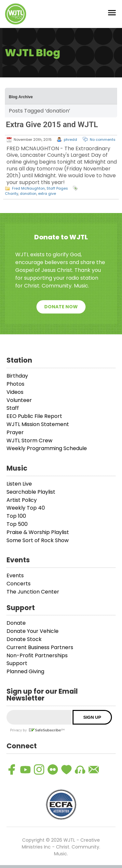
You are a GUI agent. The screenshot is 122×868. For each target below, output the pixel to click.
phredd (70, 142)
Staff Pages (57, 192)
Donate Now (61, 310)
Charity (12, 197)
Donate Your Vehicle (33, 634)
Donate (16, 626)
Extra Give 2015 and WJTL (52, 127)
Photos (15, 387)
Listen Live (19, 487)
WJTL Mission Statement (38, 427)
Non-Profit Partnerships (37, 658)
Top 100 (16, 519)
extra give (47, 197)
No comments (103, 142)
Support (17, 667)
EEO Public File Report (34, 419)
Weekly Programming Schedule (47, 452)
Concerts (19, 587)
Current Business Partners (40, 650)
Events (15, 579)
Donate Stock (24, 642)
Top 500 (17, 527)
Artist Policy (22, 503)
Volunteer (19, 403)
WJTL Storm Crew (29, 443)
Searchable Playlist (31, 495)
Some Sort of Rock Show (38, 543)
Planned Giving (25, 674)
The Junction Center (33, 595)
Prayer (15, 435)
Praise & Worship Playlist (38, 535)
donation (28, 197)
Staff (13, 411)
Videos (15, 395)
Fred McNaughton (28, 192)
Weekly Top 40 (26, 511)
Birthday (17, 379)
